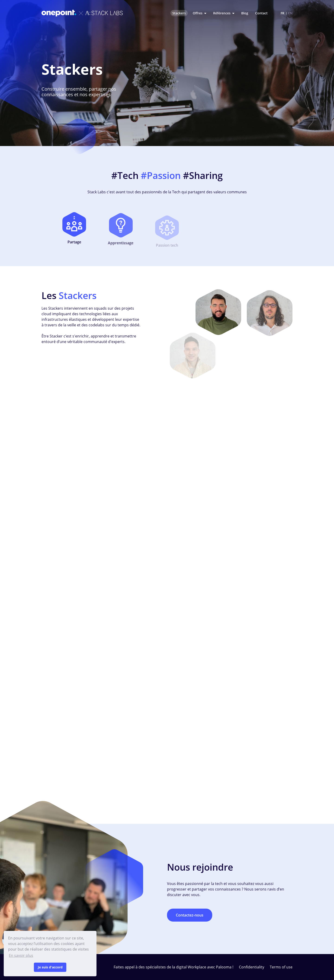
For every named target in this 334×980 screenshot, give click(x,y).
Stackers (179, 13)
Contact (261, 13)
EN (290, 13)
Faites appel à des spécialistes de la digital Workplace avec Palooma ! (173, 967)
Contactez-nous (190, 915)
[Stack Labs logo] (82, 13)
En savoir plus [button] (21, 955)
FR (283, 13)
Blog (245, 13)
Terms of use (281, 967)
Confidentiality (252, 967)
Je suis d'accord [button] (50, 967)
